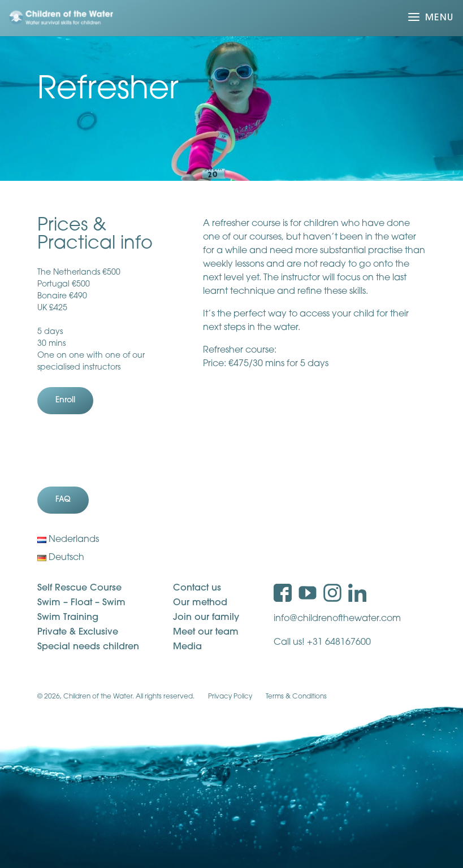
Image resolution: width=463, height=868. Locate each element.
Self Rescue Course (79, 588)
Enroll (65, 400)
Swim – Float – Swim (81, 603)
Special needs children (88, 647)
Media (187, 647)
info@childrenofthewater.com (337, 619)
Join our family (206, 618)
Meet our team (206, 632)
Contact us (197, 588)
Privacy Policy (230, 697)
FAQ (63, 500)
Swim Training (68, 618)
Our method (200, 603)
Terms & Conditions (296, 697)
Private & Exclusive (78, 632)
